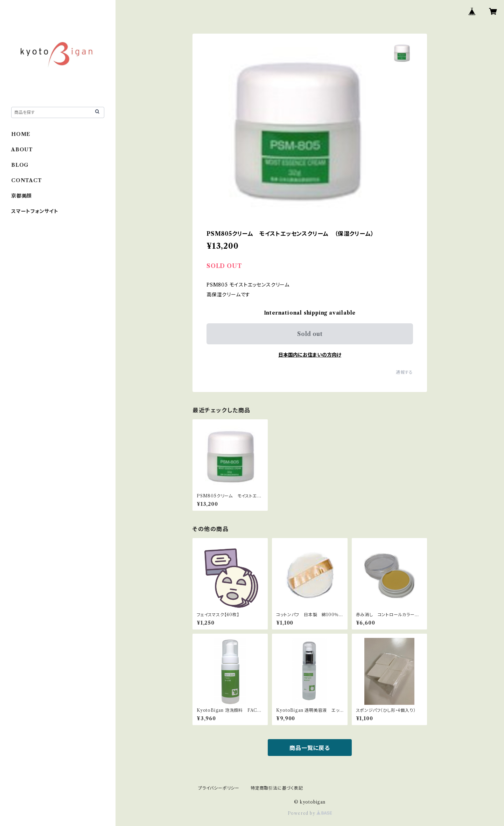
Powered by (310, 813)
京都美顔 (22, 196)
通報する (404, 372)
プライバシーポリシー (219, 788)
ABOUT (22, 150)
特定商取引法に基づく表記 (277, 788)
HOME (21, 134)
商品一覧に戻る (310, 748)
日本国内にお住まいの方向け (310, 355)
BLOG (20, 165)
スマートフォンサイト (35, 211)
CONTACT (27, 180)
